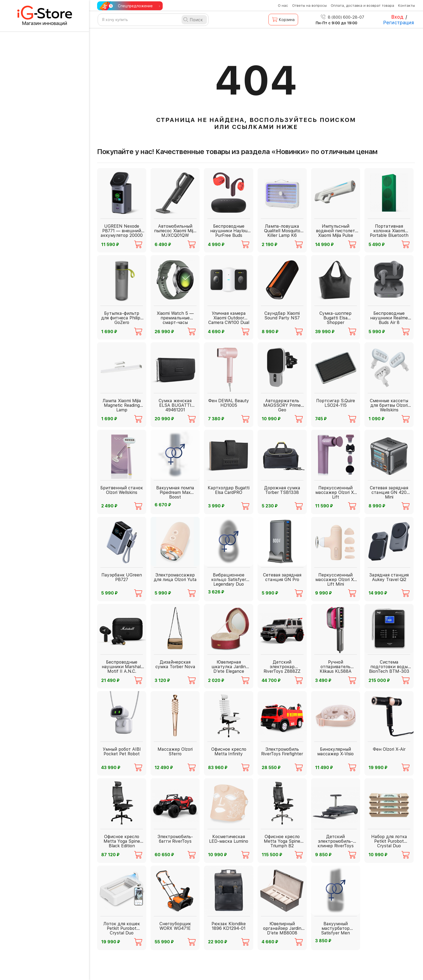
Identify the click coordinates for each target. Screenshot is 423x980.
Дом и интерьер (34, 381)
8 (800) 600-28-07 (342, 17)
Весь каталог (26, 560)
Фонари (25, 171)
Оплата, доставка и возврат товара (362, 6)
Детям (24, 497)
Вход (397, 17)
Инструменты (32, 187)
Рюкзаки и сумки (36, 467)
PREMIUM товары (35, 326)
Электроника (31, 426)
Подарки (26, 512)
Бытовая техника (36, 135)
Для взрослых (32, 120)
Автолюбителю (34, 245)
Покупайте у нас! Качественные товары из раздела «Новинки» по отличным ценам (237, 151)
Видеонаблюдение (38, 260)
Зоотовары (29, 482)
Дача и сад (29, 276)
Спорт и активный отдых (44, 396)
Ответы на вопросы (309, 6)
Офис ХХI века (33, 411)
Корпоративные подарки (45, 545)
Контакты (407, 6)
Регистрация (399, 23)
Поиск (196, 20)
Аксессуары (31, 202)
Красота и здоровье (39, 341)
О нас (283, 6)
